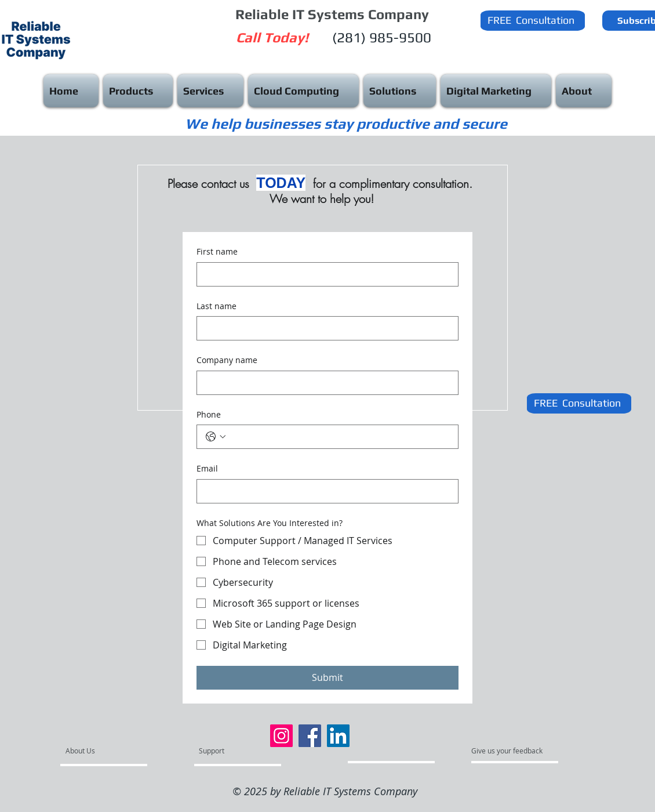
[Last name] (324, 328)
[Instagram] (281, 736)
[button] (530, 20)
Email (207, 468)
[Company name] (324, 383)
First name (217, 251)
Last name (216, 306)
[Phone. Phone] (339, 437)
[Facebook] (310, 736)
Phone (209, 414)
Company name (227, 360)
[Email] (324, 491)
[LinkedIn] (338, 736)
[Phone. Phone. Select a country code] (216, 437)
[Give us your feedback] (513, 751)
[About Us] (110, 751)
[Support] (226, 751)
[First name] (324, 274)
